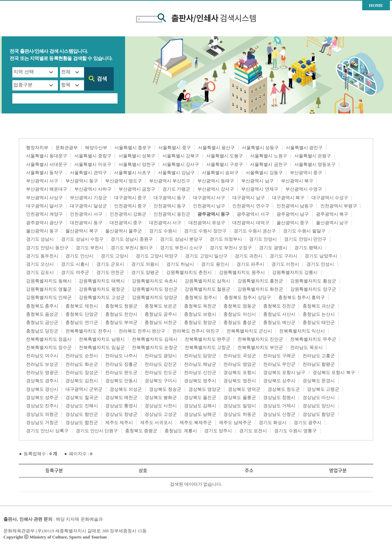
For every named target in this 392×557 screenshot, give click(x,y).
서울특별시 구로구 (225, 164)
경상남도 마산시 (319, 397)
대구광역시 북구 (288, 198)
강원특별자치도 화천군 (260, 289)
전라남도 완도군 (121, 372)
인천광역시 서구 (86, 214)
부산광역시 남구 (257, 181)
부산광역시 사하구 (93, 189)
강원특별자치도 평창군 (102, 289)
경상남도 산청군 (279, 414)
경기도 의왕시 (145, 264)
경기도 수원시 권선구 (255, 231)
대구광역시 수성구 (330, 198)
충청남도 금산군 (42, 322)
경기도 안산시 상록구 (47, 431)
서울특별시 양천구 (137, 164)
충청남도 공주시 (161, 314)
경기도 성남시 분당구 (181, 239)
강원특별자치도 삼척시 (207, 281)
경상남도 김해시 (200, 406)
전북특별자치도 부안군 (260, 347)
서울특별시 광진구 (304, 148)
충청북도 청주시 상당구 (248, 297)
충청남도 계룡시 (181, 431)
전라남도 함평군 (319, 364)
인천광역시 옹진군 (172, 214)
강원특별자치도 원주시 (242, 272)
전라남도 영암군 (240, 364)
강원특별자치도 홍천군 (260, 281)
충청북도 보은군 (161, 306)
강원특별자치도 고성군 (102, 297)
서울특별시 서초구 (132, 173)
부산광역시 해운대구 (47, 189)
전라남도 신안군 (200, 372)
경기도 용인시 (215, 264)
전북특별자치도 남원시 (102, 339)
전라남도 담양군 (200, 356)
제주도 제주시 (119, 422)
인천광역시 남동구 (295, 206)
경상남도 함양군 (319, 414)
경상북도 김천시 (82, 381)
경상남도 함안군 (82, 414)
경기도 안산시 (79, 256)
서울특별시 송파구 (220, 173)
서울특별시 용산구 (216, 148)
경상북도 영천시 (240, 381)
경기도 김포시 (40, 272)
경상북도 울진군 (200, 397)
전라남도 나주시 (121, 356)
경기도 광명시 (273, 248)
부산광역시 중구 (306, 173)
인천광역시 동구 (170, 206)
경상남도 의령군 (42, 414)
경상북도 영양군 (205, 389)
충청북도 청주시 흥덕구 (302, 297)
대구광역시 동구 (170, 198)
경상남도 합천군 (82, 422)
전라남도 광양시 (161, 356)
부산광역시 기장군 (88, 198)
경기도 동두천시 (42, 256)
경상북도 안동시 (121, 381)
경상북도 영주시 (200, 381)
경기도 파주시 (250, 264)
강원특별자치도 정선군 (155, 289)
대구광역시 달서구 (44, 206)
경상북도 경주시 (42, 381)
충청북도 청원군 (121, 306)
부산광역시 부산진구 (170, 181)
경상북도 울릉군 (240, 397)
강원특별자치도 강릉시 (295, 272)
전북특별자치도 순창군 (155, 347)
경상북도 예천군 (121, 397)
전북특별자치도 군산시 (249, 331)
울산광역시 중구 (293, 223)
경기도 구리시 (284, 256)
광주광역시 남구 (293, 214)
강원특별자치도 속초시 (155, 281)
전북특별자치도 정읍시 (49, 339)
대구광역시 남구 (248, 198)
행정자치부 (37, 148)
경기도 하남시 (180, 264)
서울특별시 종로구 (133, 148)
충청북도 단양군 (82, 314)
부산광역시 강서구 (216, 189)
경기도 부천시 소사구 (181, 248)
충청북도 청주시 (201, 297)
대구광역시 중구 (130, 198)
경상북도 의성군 (126, 389)
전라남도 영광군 (42, 372)
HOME (376, 5)
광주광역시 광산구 (44, 223)
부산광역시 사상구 (44, 198)
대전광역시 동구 (86, 223)
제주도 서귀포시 (156, 422)
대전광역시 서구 (165, 223)
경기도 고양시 (115, 256)
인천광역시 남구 (209, 206)
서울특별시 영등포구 (315, 164)
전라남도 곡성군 (240, 356)
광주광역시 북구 (332, 214)
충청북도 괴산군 (319, 306)
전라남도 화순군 (82, 364)
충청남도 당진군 (42, 331)
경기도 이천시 (285, 264)
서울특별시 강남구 (176, 173)
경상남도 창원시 (279, 397)
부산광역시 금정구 (137, 189)
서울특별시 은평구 (313, 156)
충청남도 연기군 (82, 322)
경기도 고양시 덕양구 (157, 256)
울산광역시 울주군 (124, 231)
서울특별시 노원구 (268, 156)
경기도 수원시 (163, 231)
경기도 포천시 (253, 431)
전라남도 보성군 (42, 364)
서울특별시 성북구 (137, 156)
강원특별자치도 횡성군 (313, 281)
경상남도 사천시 (161, 406)
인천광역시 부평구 (339, 206)
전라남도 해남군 (200, 364)
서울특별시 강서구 (181, 164)
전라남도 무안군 (279, 364)
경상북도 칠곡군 (82, 397)
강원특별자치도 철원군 (207, 289)
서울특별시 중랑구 (93, 156)
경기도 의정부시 (226, 239)
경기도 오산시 (40, 264)
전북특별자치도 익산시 (302, 331)
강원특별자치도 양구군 (313, 289)
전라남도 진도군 (161, 372)
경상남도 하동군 (240, 414)
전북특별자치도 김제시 (155, 339)
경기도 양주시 (218, 431)
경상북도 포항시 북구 (334, 372)
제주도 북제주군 (196, 422)
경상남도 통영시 (121, 406)
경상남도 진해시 (82, 406)
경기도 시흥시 (75, 264)
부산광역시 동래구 (216, 181)
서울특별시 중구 (174, 148)
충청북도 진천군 (279, 306)
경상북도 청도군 (284, 389)
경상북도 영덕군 (244, 389)
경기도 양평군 (145, 272)
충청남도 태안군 (319, 322)
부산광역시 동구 (82, 181)
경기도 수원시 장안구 (205, 231)
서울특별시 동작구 (44, 173)
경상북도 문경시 (319, 381)
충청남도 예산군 (279, 322)
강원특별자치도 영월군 (49, 289)
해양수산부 (96, 148)
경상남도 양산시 (319, 406)
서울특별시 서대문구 (47, 164)
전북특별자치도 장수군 (49, 347)
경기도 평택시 (308, 248)
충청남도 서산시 (279, 314)
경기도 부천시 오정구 (231, 248)
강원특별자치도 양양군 (155, 297)
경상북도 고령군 (323, 389)
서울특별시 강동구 (264, 173)
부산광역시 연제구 (260, 189)
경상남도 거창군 (42, 422)
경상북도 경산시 (42, 389)
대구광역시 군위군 (84, 389)
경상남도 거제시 (279, 406)
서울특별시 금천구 (268, 164)
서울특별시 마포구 (93, 164)
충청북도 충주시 (42, 306)
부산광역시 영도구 (124, 181)
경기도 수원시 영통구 (295, 431)
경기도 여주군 (75, 272)
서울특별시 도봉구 (225, 156)
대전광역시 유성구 (207, 223)
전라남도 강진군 (161, 364)
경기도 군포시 (110, 264)
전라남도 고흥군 (319, 356)
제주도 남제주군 (235, 422)
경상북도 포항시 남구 (284, 372)
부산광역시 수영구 (304, 189)
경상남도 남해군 (200, 414)
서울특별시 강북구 (181, 156)
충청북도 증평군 (141, 431)
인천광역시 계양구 (44, 214)
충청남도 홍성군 (240, 322)
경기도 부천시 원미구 (132, 248)
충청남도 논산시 (319, 314)
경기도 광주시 (308, 422)
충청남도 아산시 (240, 314)
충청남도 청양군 (200, 322)
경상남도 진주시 (42, 406)
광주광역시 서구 (253, 214)
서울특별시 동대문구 (47, 156)
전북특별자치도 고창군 (207, 347)
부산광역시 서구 (42, 181)
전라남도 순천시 (82, 356)
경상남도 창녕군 (121, 414)
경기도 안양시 (263, 239)
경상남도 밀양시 (240, 406)
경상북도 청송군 (165, 389)
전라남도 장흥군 (121, 364)
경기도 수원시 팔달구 (304, 231)
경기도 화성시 (273, 422)
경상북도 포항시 (240, 372)
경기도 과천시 (249, 256)
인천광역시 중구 (130, 206)
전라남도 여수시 (42, 356)
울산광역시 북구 (82, 231)
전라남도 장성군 (82, 372)
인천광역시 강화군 (128, 214)
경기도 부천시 (90, 248)
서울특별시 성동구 (260, 148)
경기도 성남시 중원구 (132, 239)
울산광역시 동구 (42, 231)
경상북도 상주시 (279, 381)
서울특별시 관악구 (88, 173)
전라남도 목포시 (306, 347)
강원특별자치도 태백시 (102, 281)
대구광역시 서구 (209, 198)
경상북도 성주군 (42, 397)
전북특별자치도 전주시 (88, 331)
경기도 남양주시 (321, 256)
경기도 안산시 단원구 (97, 431)
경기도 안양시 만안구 (305, 239)
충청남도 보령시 (200, 314)
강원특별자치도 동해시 (49, 281)
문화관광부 (67, 148)
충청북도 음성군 (42, 314)
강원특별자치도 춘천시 (189, 272)
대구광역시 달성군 (88, 206)
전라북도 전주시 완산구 (142, 331)
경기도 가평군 (176, 189)
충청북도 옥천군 (200, 306)
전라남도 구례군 (279, 356)
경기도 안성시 (320, 264)
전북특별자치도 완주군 (207, 339)
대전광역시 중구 (126, 223)
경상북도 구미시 (161, 381)
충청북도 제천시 (82, 306)
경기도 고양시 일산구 (206, 256)
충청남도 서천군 (161, 322)
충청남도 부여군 (121, 322)
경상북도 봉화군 (161, 397)
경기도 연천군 (110, 272)
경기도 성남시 (40, 239)
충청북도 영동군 (240, 306)
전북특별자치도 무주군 (313, 339)
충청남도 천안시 (121, 314)
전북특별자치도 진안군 (260, 339)
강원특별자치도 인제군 (49, 297)
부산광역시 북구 (297, 181)
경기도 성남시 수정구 (82, 239)
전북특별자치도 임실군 (102, 347)
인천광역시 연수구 (251, 206)
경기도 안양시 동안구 (47, 248)
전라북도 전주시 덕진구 (196, 331)
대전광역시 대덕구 (251, 223)
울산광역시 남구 (332, 223)
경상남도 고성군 (161, 414)
